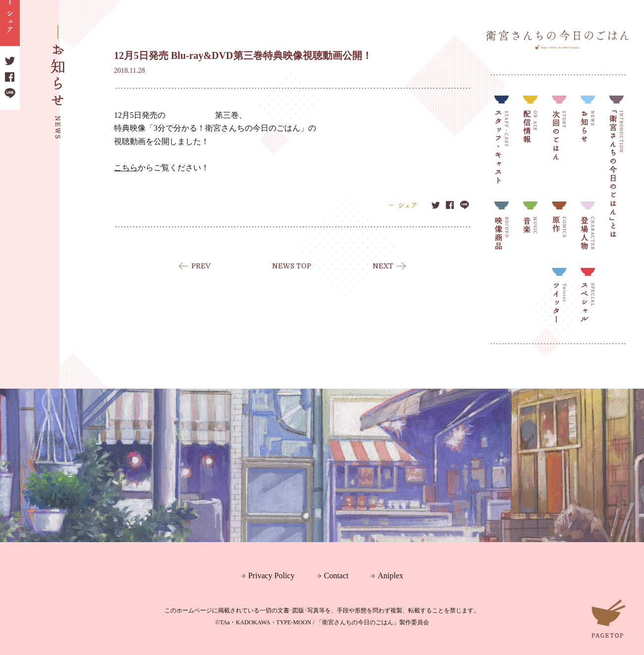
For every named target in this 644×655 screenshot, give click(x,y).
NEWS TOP (292, 266)
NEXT (383, 266)
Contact (336, 576)
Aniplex (390, 576)
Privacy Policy (271, 576)
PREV (201, 266)
